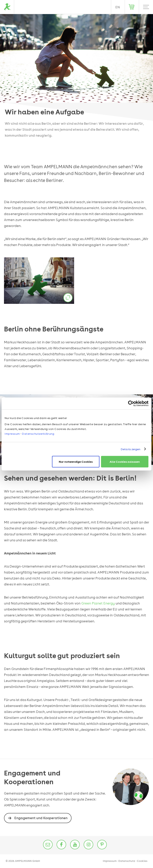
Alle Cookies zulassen (125, 462)
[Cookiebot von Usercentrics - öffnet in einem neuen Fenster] (131, 403)
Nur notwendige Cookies (76, 462)
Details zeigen (130, 449)
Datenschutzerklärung (38, 434)
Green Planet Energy (98, 603)
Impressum (12, 434)
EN (118, 7)
